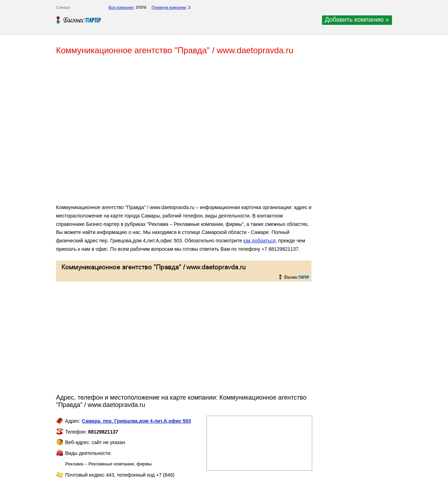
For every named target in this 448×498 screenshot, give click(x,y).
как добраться (259, 241)
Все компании (121, 7)
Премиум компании (169, 7)
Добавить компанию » (357, 20)
